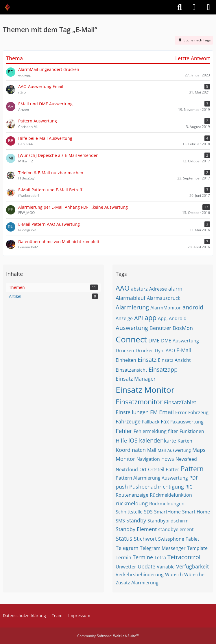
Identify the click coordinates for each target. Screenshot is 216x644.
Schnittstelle (129, 512)
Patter (172, 469)
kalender (151, 440)
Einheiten (126, 360)
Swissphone (171, 539)
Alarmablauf (131, 298)
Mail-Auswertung (174, 450)
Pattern (192, 469)
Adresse (158, 289)
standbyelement (176, 529)
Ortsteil (156, 469)
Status (124, 538)
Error (181, 412)
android (193, 307)
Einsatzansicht (131, 370)
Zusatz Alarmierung (137, 583)
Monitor (125, 459)
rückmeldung (132, 503)
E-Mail (184, 350)
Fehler (124, 431)
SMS (120, 521)
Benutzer (160, 328)
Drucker (144, 351)
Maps (199, 450)
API (139, 318)
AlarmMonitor (166, 308)
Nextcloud (127, 469)
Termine (143, 557)
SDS (148, 512)
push (122, 487)
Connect (131, 339)
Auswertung (132, 328)
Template (197, 548)
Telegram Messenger (163, 548)
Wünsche (194, 575)
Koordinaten (131, 450)
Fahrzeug (198, 412)
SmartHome (167, 512)
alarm (175, 289)
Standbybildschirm (168, 521)
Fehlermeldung (150, 431)
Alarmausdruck (164, 298)
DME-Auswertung (180, 341)
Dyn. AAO (165, 351)
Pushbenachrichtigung (157, 487)
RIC (189, 487)
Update (146, 566)
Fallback (151, 422)
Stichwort (145, 539)
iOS (133, 440)
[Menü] (208, 7)
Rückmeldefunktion (171, 495)
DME (154, 340)
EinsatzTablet (180, 402)
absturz (139, 289)
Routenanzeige (132, 495)
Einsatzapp (163, 369)
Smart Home (196, 512)
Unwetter (126, 567)
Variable (166, 567)
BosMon (183, 328)
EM (154, 412)
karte (170, 441)
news (168, 459)
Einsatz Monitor (145, 390)
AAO (123, 288)
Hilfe (121, 441)
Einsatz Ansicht (174, 360)
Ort (143, 469)
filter (173, 431)
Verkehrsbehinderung (140, 575)
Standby (136, 520)
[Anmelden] (194, 7)
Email (166, 412)
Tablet (192, 539)
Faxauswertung (187, 422)
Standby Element (136, 529)
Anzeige (124, 318)
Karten (185, 441)
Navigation (148, 459)
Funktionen (192, 431)
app (151, 318)
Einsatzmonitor (139, 402)
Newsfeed (186, 459)
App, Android (172, 318)
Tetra (160, 557)
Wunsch (174, 575)
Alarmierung (132, 307)
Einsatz (147, 360)
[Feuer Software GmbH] (9, 7)
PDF (194, 478)
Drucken (125, 351)
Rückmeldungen (167, 504)
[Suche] (180, 7)
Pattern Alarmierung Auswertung (152, 478)
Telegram (127, 548)
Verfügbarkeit (192, 566)
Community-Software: (108, 636)
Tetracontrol (184, 557)
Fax (165, 421)
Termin (123, 557)
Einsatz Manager (136, 379)
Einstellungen (132, 412)
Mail (152, 450)
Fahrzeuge (128, 421)
